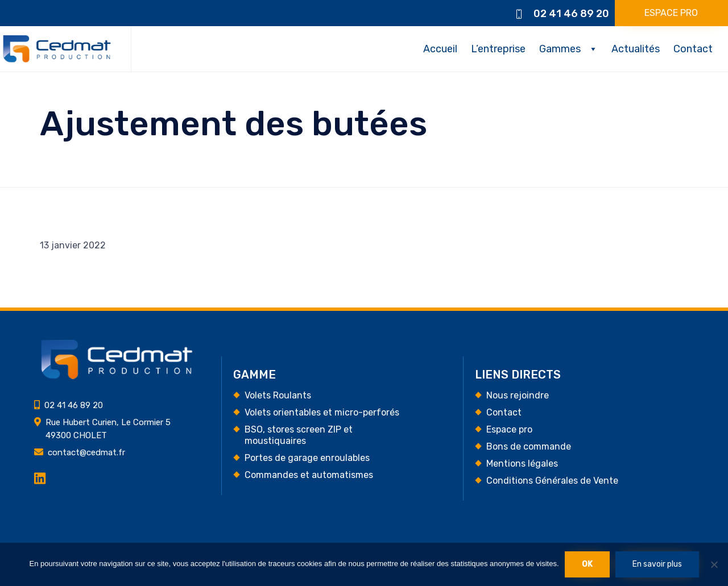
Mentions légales (522, 464)
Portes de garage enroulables (307, 458)
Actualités (636, 49)
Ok (587, 564)
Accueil (440, 49)
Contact (693, 49)
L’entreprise (498, 49)
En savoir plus (657, 564)
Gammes (560, 49)
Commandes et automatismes (309, 475)
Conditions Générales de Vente (552, 481)
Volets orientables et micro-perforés (322, 412)
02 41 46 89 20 (571, 14)
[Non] (714, 564)
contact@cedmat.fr (86, 452)
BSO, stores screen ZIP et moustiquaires (299, 435)
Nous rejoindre (518, 395)
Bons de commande (529, 446)
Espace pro (509, 429)
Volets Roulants (278, 395)
